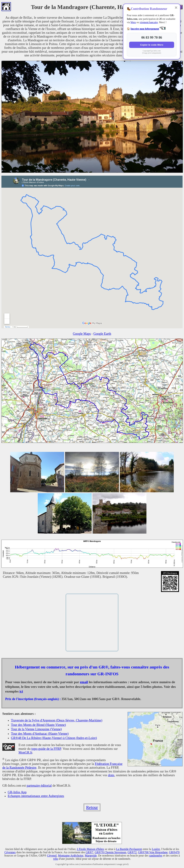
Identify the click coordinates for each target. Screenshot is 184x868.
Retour (92, 807)
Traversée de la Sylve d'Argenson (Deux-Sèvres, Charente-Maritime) (57, 720)
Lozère (156, 849)
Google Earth (102, 334)
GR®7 (89, 852)
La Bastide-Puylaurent (129, 849)
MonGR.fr (25, 753)
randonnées (156, 856)
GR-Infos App (17, 792)
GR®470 (174, 852)
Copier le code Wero (152, 45)
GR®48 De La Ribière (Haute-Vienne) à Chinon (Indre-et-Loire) (54, 738)
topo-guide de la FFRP (46, 749)
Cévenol (52, 856)
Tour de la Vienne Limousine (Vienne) (36, 729)
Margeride (91, 856)
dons (111, 775)
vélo (56, 859)
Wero (133, 22)
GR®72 (132, 852)
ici (21, 691)
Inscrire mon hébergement (145, 29)
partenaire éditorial (39, 786)
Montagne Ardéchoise (71, 856)
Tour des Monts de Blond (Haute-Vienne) (38, 725)
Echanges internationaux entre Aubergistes (36, 796)
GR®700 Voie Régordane (153, 852)
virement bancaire (149, 22)
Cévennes (10, 852)
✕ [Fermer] (176, 8)
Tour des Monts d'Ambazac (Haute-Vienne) (40, 734)
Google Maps (82, 334)
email (84, 682)
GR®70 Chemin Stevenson (110, 852)
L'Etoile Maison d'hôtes (91, 849)
